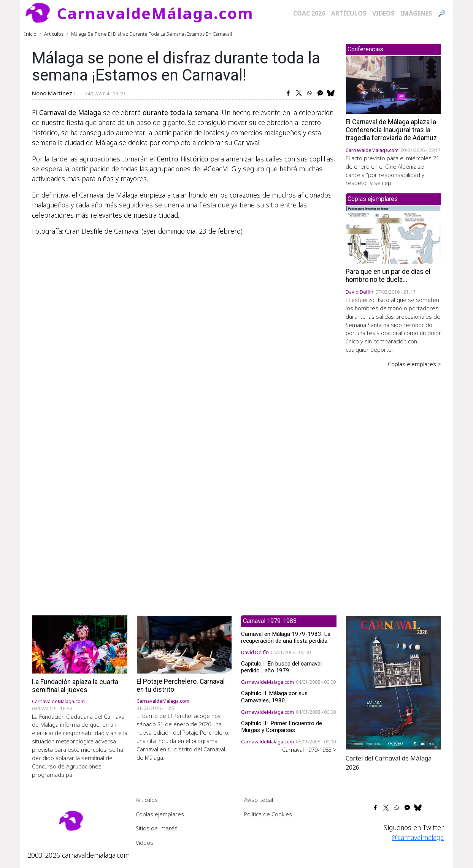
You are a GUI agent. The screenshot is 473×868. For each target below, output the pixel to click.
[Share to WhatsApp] (310, 93)
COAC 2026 (309, 13)
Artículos (349, 13)
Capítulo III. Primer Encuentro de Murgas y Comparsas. (282, 727)
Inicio (30, 34)
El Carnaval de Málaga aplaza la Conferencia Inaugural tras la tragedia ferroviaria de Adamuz (391, 130)
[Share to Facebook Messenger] (320, 93)
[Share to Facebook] (288, 93)
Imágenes (416, 13)
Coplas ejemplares (160, 814)
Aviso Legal (259, 800)
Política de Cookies (268, 814)
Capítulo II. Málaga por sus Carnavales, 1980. (274, 697)
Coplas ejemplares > (414, 364)
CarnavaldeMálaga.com (155, 13)
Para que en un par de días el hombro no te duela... (388, 276)
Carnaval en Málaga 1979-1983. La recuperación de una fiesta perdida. (286, 637)
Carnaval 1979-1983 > (309, 749)
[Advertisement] (393, 486)
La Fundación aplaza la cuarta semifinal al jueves (75, 686)
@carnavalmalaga (418, 837)
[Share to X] (299, 93)
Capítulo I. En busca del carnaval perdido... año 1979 (281, 667)
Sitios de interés (157, 828)
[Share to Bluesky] (331, 93)
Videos (383, 13)
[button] (393, 682)
